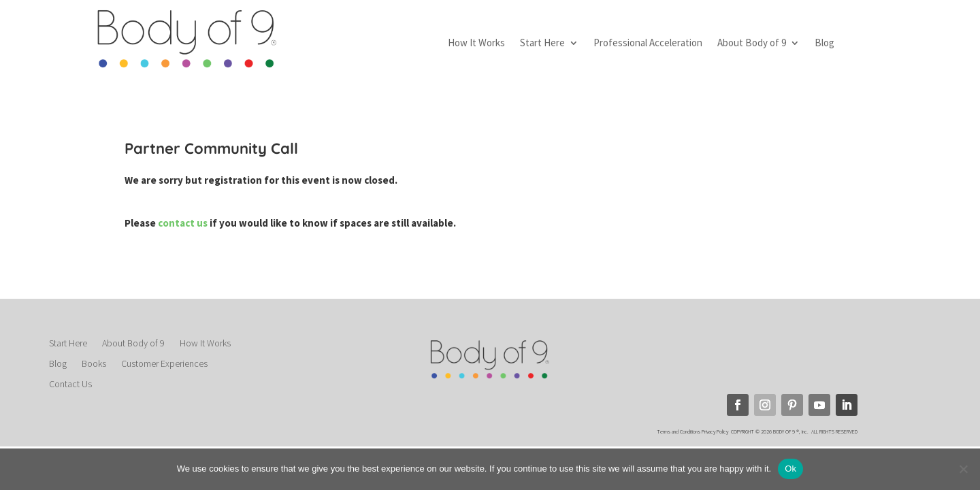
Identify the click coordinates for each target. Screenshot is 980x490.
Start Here (542, 44)
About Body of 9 (752, 44)
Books (94, 364)
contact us (184, 223)
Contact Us (70, 385)
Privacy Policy (716, 431)
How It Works (476, 44)
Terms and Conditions (679, 431)
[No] (963, 469)
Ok (790, 469)
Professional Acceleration (648, 44)
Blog (824, 44)
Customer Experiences (164, 364)
